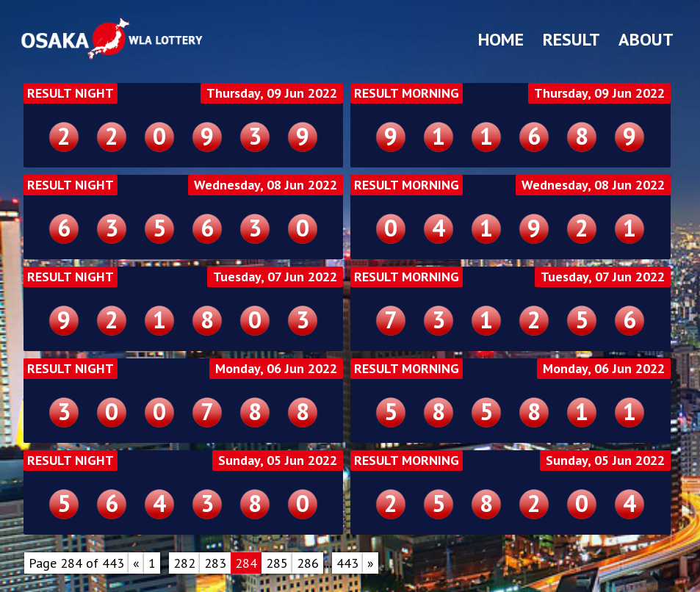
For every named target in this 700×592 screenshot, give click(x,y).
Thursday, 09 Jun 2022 (272, 93)
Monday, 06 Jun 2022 (276, 369)
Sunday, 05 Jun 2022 (278, 461)
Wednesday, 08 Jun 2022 (266, 185)
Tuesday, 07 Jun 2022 (275, 277)
